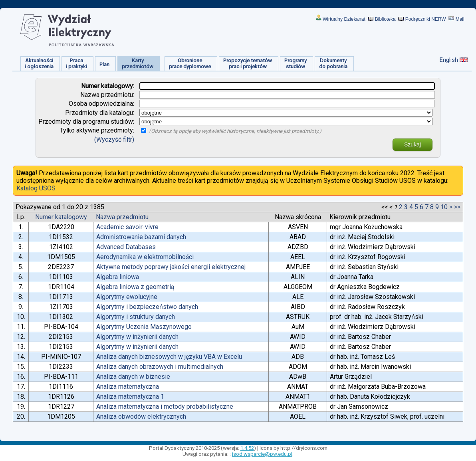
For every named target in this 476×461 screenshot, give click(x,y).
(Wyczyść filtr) (114, 139)
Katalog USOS (36, 188)
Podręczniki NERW (426, 19)
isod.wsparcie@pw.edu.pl (262, 454)
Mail (460, 19)
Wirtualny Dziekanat (344, 19)
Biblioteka (385, 19)
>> (457, 207)
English (449, 60)
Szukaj (413, 144)
